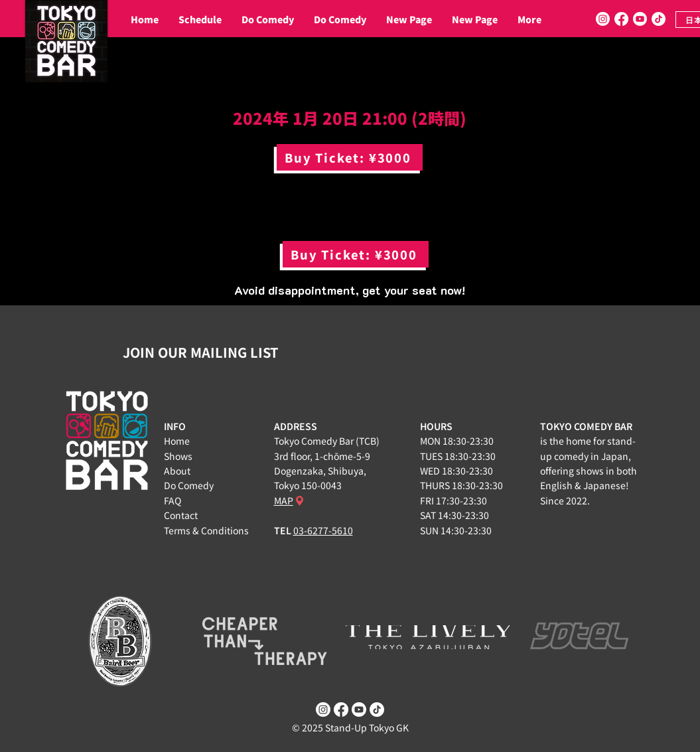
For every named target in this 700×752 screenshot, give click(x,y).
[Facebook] (621, 19)
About (177, 471)
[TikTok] (659, 19)
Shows (178, 456)
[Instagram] (603, 19)
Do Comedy (189, 485)
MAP (284, 500)
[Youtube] (640, 19)
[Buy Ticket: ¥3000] (350, 157)
